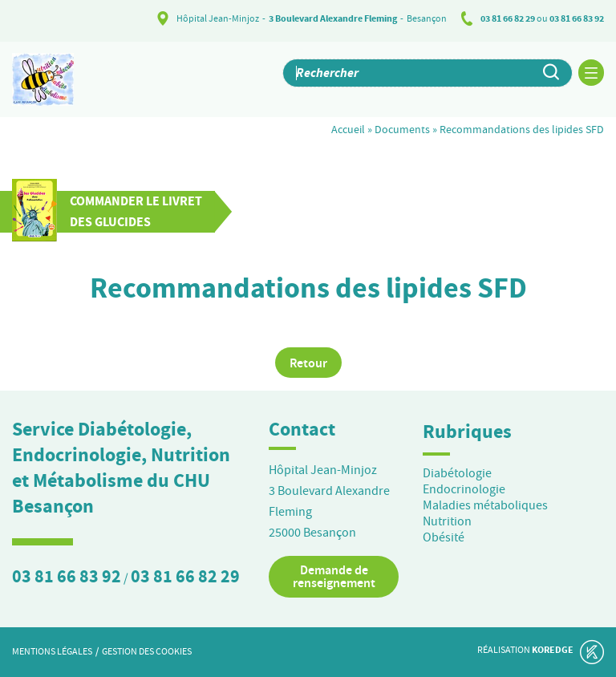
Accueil (348, 129)
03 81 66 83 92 (577, 18)
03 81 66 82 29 (508, 18)
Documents (402, 129)
